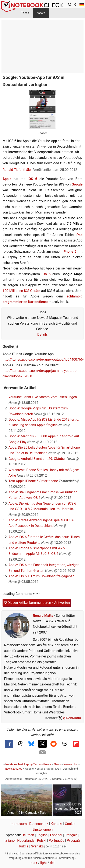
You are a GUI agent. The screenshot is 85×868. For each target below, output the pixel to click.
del (52, 863)
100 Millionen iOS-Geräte (21, 291)
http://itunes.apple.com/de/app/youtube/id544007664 (44, 359)
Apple (7, 179)
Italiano (9, 841)
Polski (42, 841)
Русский (73, 841)
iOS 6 (33, 179)
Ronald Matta (43, 616)
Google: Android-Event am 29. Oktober (37, 459)
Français (71, 835)
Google (77, 184)
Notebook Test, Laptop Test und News (28, 764)
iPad (79, 235)
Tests (25, 13)
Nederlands (26, 841)
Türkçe (23, 846)
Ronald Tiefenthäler (17, 170)
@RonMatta (70, 718)
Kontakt (56, 824)
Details (42, 334)
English (42, 835)
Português (57, 841)
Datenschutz (39, 824)
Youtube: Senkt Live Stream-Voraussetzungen (43, 397)
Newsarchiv (70, 764)
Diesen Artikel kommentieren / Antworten (37, 603)
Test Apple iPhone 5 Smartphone (33, 481)
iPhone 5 (69, 252)
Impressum (18, 824)
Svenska (37, 846)
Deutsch (28, 835)
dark (34, 863)
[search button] (70, 5)
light (44, 863)
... (54, 13)
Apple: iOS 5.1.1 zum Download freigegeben (41, 576)
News (41, 13)
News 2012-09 (14, 769)
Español (56, 835)
